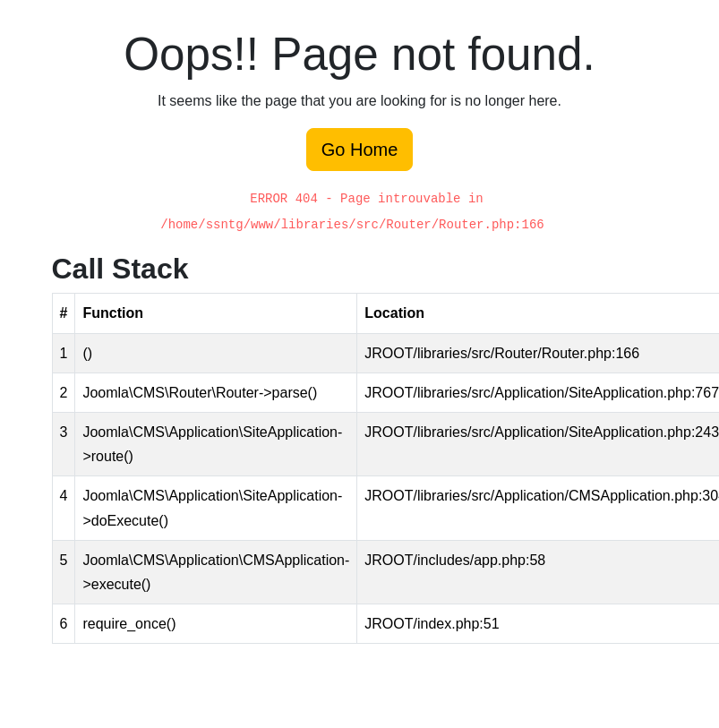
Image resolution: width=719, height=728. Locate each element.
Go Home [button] (360, 150)
